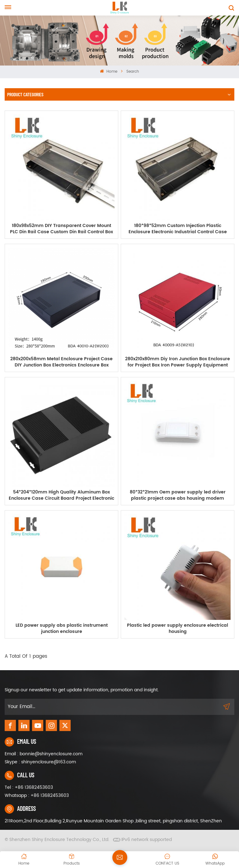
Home (108, 72)
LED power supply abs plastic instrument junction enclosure (62, 629)
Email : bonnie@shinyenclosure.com (44, 754)
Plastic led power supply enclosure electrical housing (178, 629)
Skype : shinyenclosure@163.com (40, 762)
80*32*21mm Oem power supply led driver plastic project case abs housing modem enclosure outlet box (178, 495)
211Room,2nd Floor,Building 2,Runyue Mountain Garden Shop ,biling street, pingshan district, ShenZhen (113, 821)
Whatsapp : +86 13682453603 (37, 795)
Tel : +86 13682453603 (29, 787)
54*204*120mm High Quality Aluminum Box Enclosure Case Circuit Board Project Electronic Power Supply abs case (61, 495)
